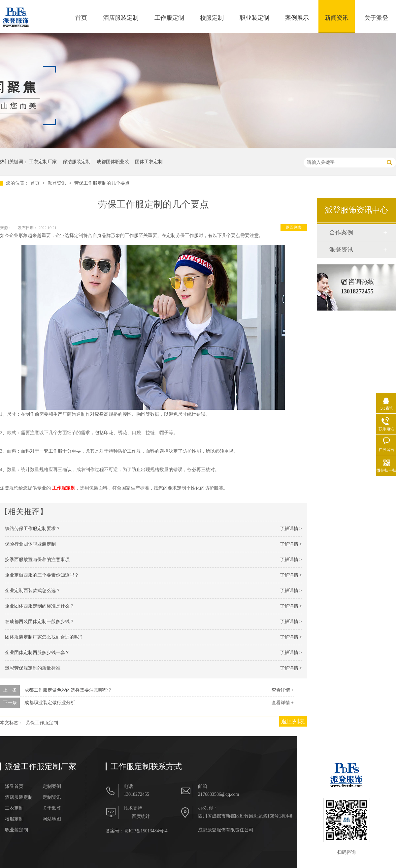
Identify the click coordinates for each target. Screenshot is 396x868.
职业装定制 (254, 18)
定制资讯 (52, 797)
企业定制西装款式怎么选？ (33, 591)
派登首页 (14, 787)
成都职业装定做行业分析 (50, 703)
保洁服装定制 (77, 162)
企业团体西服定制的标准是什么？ (40, 606)
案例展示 (297, 18)
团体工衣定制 (149, 162)
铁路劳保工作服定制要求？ (33, 529)
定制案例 (52, 787)
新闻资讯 (337, 18)
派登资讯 (57, 183)
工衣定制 (14, 808)
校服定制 (212, 18)
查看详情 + (283, 690)
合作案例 (341, 232)
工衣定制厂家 (43, 162)
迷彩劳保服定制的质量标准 (33, 668)
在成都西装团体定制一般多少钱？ (40, 622)
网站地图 (52, 819)
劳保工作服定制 (42, 723)
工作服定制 (169, 18)
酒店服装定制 (121, 18)
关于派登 (376, 18)
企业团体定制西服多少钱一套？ (37, 653)
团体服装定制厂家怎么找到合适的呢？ (44, 637)
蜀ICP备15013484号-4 (146, 831)
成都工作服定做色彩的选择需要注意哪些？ (68, 690)
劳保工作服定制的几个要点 (102, 183)
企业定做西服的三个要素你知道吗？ (42, 575)
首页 (81, 18)
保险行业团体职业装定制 (30, 544)
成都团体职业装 (113, 162)
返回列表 (294, 227)
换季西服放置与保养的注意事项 (37, 560)
